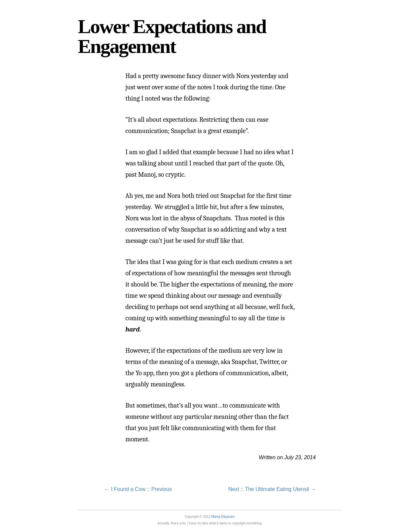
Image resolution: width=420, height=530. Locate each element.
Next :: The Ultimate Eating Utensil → (272, 489)
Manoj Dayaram (223, 517)
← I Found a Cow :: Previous (138, 489)
